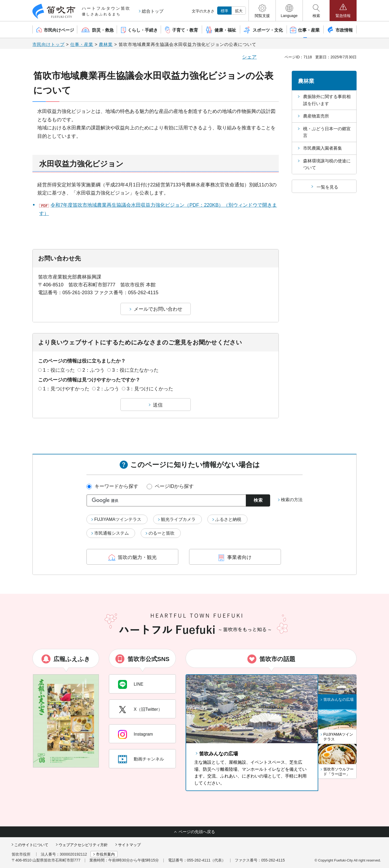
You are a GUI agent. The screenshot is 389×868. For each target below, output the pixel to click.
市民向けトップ (48, 44)
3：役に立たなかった (135, 370)
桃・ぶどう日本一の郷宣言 (327, 132)
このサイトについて (31, 845)
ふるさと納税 (228, 519)
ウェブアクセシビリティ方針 (83, 845)
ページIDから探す (174, 486)
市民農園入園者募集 (323, 148)
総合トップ (153, 11)
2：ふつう (93, 370)
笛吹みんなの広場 (219, 754)
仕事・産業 (82, 44)
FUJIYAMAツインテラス (118, 519)
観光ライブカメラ (178, 519)
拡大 (239, 11)
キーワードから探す (116, 486)
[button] (262, 11)
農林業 (106, 44)
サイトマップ (129, 845)
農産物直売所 (316, 116)
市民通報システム (112, 533)
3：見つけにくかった (150, 389)
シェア (249, 57)
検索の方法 (292, 500)
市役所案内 (105, 854)
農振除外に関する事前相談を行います (327, 100)
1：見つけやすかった (66, 389)
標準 (224, 11)
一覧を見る (327, 187)
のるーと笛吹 (162, 533)
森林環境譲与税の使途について (327, 164)
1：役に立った (59, 370)
